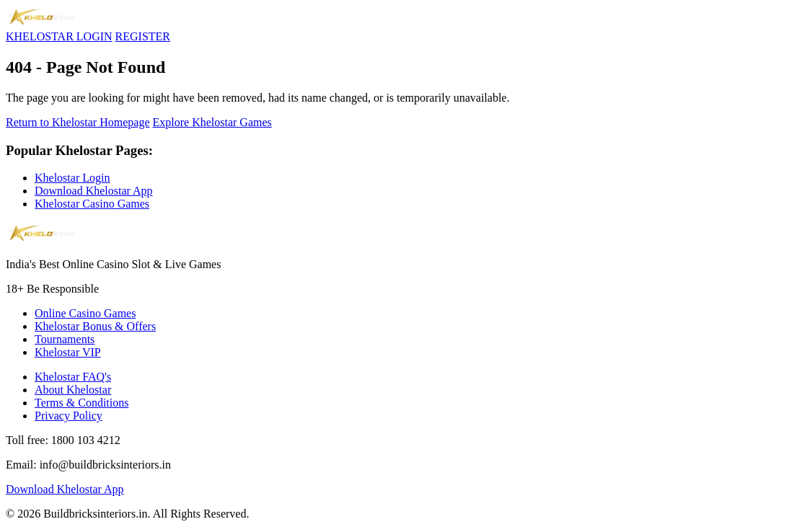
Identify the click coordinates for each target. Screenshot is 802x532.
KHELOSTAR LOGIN (59, 36)
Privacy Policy (69, 416)
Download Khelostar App (94, 191)
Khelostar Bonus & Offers (95, 326)
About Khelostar (73, 390)
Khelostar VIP (68, 352)
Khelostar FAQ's (73, 377)
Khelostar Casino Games (92, 204)
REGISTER (143, 36)
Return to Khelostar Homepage (78, 122)
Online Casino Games (85, 313)
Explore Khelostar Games (212, 122)
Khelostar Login (72, 178)
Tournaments (65, 339)
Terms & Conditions (81, 403)
